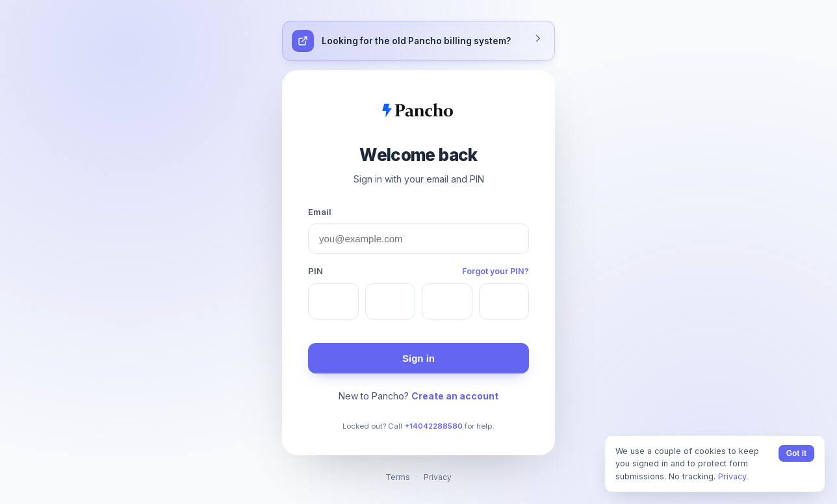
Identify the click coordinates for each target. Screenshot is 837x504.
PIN (315, 271)
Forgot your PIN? (496, 271)
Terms (398, 477)
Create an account (455, 396)
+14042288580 (433, 426)
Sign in (419, 358)
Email (320, 212)
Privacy (438, 477)
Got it (796, 453)
